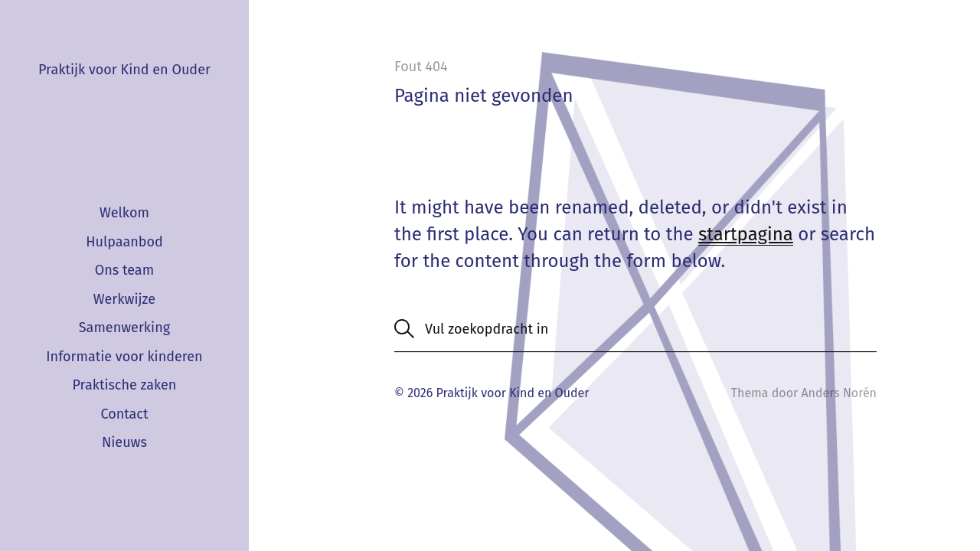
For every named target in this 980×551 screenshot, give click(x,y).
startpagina (746, 234)
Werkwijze (124, 299)
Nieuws (124, 442)
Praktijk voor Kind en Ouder (124, 70)
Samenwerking (124, 328)
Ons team (124, 270)
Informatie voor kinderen (124, 357)
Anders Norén (839, 393)
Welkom (124, 213)
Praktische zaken (124, 385)
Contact (124, 414)
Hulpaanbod (124, 242)
